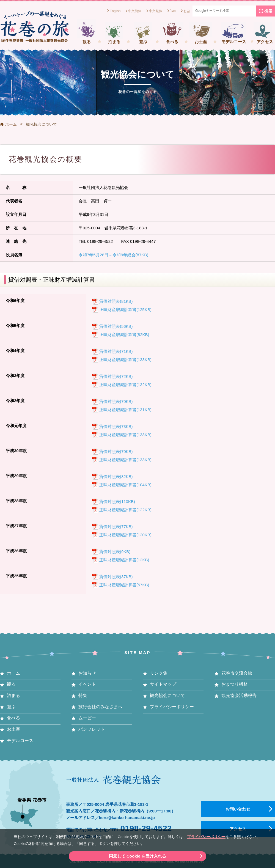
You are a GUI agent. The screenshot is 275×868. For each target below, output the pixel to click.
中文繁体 (156, 11)
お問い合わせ (238, 809)
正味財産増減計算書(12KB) (124, 560)
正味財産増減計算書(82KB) (124, 335)
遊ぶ (143, 42)
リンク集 (159, 673)
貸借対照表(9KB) (115, 552)
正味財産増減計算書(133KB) (125, 360)
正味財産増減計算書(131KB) (125, 410)
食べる (172, 42)
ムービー (87, 718)
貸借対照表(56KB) (116, 326)
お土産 (201, 42)
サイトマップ (163, 684)
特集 (83, 695)
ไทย (173, 11)
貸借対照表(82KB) (116, 476)
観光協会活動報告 (239, 695)
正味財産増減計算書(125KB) (125, 310)
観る (87, 42)
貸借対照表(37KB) (116, 577)
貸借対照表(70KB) (116, 401)
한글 (187, 11)
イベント (87, 684)
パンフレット (92, 729)
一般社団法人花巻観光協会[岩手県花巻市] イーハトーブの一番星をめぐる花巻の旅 (35, 27)
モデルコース (234, 42)
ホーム (11, 124)
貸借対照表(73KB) (116, 426)
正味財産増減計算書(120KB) (125, 535)
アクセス (265, 42)
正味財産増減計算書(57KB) (124, 585)
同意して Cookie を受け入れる (137, 856)
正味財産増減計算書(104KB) (125, 485)
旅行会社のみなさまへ (100, 707)
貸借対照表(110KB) (117, 502)
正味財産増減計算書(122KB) (125, 510)
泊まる (114, 42)
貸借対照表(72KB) (116, 376)
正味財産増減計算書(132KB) (125, 385)
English (115, 11)
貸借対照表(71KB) (116, 351)
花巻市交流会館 (237, 673)
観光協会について (167, 695)
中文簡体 (135, 11)
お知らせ (87, 673)
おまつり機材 (235, 684)
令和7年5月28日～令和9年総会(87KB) (113, 255)
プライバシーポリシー (206, 837)
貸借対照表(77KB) (116, 527)
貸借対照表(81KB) (116, 301)
